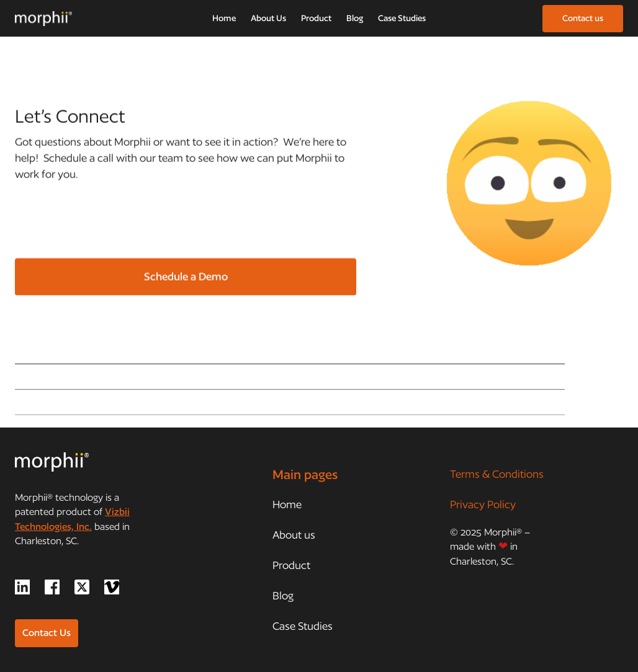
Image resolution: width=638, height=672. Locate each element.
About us (294, 535)
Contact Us (47, 633)
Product (316, 18)
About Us (268, 18)
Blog (355, 18)
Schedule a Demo (186, 276)
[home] (43, 19)
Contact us (583, 18)
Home (224, 18)
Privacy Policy (483, 504)
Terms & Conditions (497, 474)
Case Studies (402, 18)
